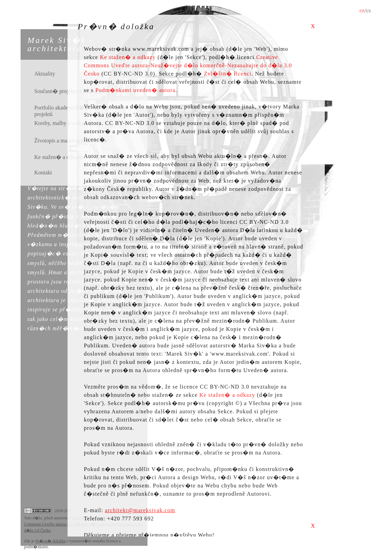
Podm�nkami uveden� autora (135, 90)
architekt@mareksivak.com (140, 510)
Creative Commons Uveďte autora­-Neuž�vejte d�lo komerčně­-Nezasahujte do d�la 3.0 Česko (188, 65)
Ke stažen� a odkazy (128, 57)
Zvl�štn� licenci (228, 74)
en (362, 10)
